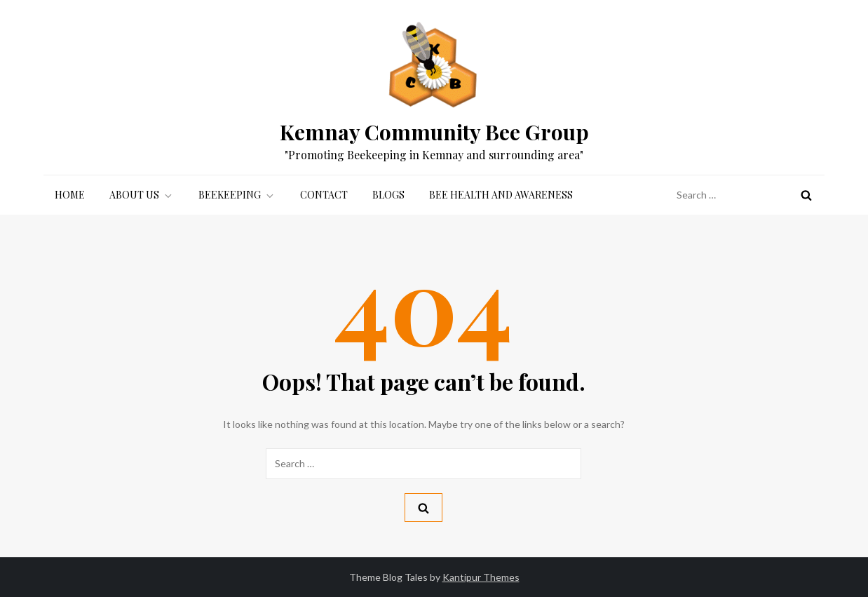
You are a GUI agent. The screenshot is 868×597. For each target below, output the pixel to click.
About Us (142, 195)
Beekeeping (237, 195)
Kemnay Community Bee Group (434, 132)
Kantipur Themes (481, 577)
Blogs (388, 195)
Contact (324, 195)
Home (70, 195)
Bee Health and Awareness (501, 195)
